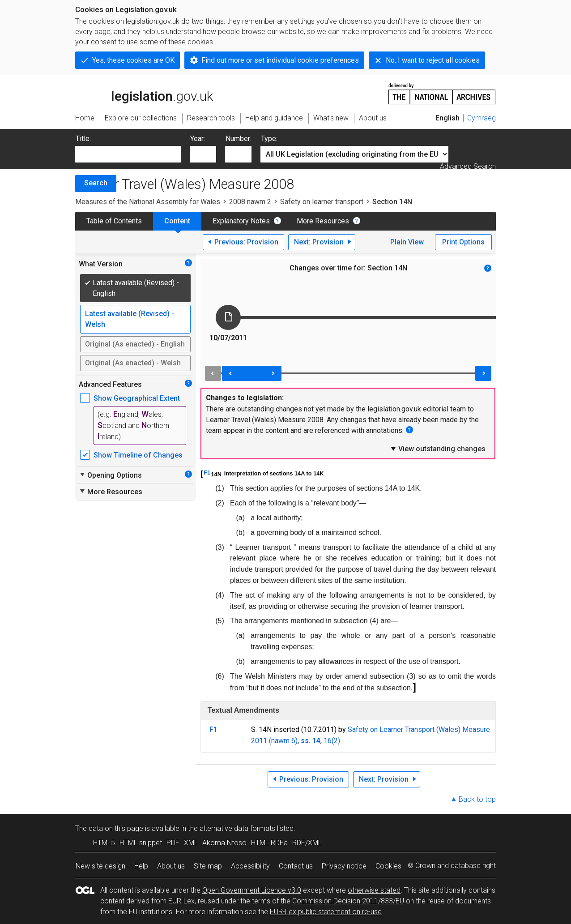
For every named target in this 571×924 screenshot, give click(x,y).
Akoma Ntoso (224, 843)
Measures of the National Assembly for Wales (148, 202)
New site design (100, 866)
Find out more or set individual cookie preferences (280, 60)
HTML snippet (141, 843)
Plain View (407, 242)
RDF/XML (307, 843)
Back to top (477, 799)
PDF (173, 843)
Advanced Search (468, 166)
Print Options (463, 242)
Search (96, 183)
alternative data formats (237, 828)
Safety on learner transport (322, 202)
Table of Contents (114, 221)
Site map (208, 866)
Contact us (296, 866)
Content (177, 221)
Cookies (388, 866)
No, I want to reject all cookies (433, 60)
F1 (207, 473)
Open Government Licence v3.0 (252, 890)
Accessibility (250, 866)
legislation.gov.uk (144, 93)
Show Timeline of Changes (138, 455)
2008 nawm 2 (250, 202)
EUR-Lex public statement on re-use (326, 912)
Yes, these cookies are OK (133, 60)
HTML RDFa (269, 843)
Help (141, 866)
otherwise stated (374, 890)
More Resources (323, 221)
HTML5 (104, 843)
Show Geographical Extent (137, 398)
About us (171, 866)
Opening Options (110, 475)
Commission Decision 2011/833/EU (348, 901)
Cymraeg (482, 118)
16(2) (332, 741)
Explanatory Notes (241, 221)
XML (191, 843)
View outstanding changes (438, 449)
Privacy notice (344, 866)
